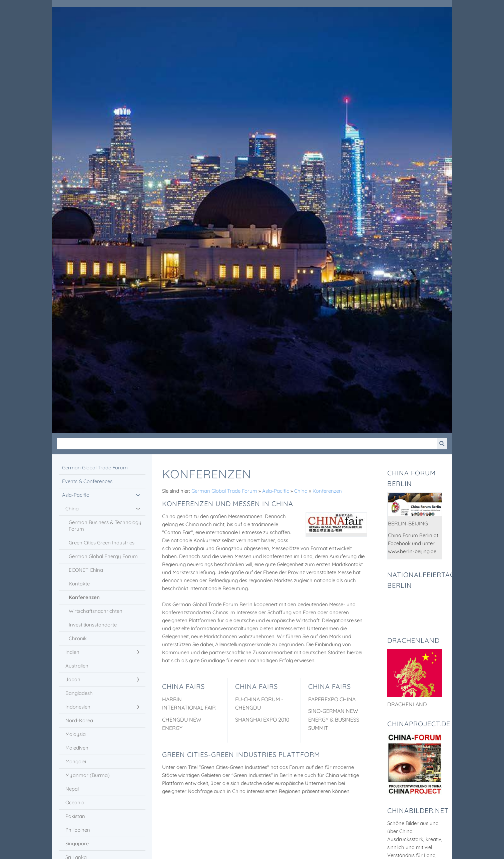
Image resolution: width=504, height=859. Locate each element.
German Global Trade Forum (224, 491)
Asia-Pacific (276, 491)
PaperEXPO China (332, 699)
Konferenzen (327, 491)
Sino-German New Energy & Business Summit (334, 719)
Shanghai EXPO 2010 (262, 720)
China (301, 491)
